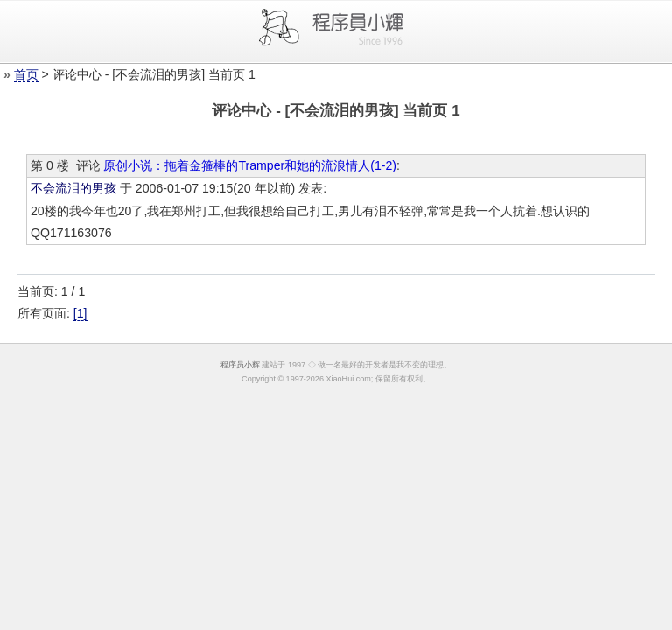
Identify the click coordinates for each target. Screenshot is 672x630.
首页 (26, 74)
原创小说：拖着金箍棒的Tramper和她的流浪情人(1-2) (250, 165)
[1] (80, 313)
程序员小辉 (240, 365)
